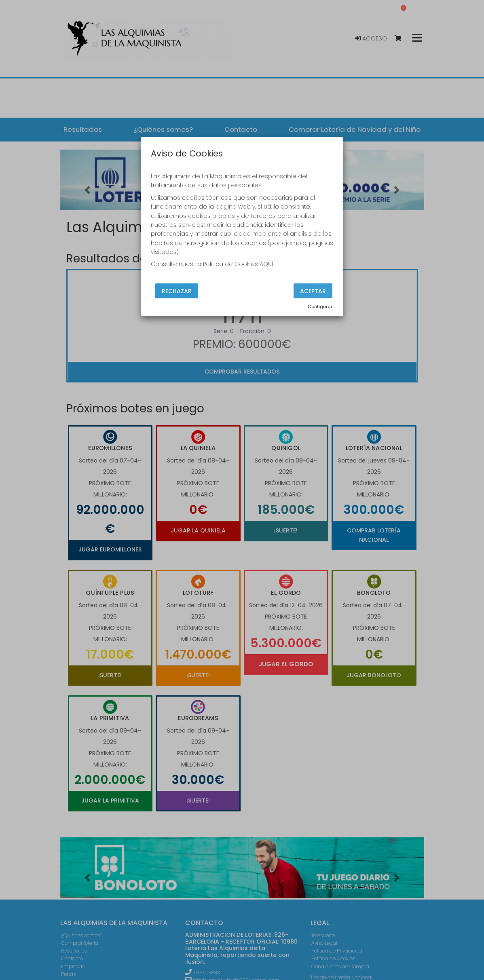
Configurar (320, 306)
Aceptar (313, 291)
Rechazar (177, 291)
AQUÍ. (267, 264)
